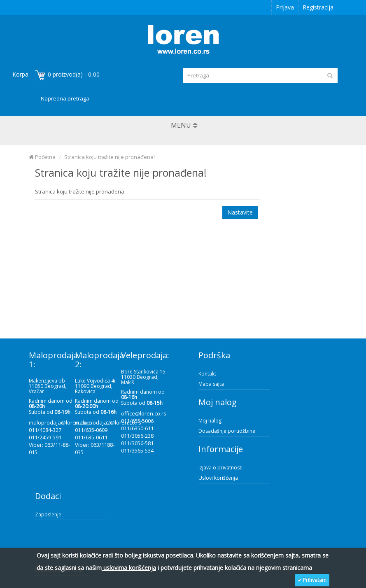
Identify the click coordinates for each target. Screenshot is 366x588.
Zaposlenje (48, 514)
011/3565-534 (137, 450)
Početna (42, 157)
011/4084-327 (45, 430)
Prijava (285, 7)
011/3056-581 (137, 443)
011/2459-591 (45, 437)
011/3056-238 (137, 436)
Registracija (318, 7)
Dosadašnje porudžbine (227, 431)
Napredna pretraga (65, 98)
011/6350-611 (137, 428)
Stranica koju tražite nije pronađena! (110, 157)
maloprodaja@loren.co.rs (61, 422)
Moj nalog (210, 421)
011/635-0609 (91, 430)
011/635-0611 (91, 437)
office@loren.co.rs (144, 413)
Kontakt (207, 374)
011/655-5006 (137, 421)
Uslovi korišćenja (218, 478)
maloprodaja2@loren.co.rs (108, 422)
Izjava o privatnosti (220, 468)
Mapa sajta (211, 384)
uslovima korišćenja (129, 568)
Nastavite (240, 212)
